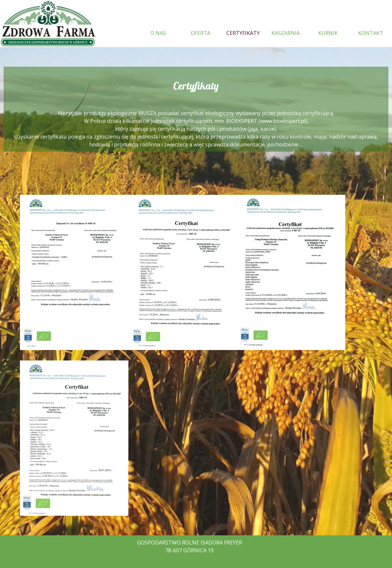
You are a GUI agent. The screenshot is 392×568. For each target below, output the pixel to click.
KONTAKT (371, 33)
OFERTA (201, 33)
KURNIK (328, 33)
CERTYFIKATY (243, 33)
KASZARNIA (286, 33)
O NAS (158, 33)
